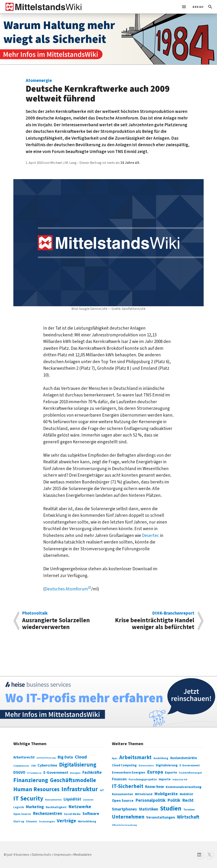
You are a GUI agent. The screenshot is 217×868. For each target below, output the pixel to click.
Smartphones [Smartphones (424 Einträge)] (124, 809)
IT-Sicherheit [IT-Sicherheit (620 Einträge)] (128, 786)
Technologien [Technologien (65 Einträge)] (47, 822)
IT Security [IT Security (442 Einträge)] (28, 799)
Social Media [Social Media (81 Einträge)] (72, 814)
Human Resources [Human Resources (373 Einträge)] (36, 789)
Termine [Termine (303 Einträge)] (189, 810)
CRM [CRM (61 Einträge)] (33, 766)
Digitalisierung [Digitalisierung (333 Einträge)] (167, 765)
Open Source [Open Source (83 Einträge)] (22, 814)
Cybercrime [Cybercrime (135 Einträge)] (47, 765)
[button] (210, 7)
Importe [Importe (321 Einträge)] (165, 779)
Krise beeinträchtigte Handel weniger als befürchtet (154, 621)
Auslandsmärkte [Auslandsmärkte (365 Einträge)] (184, 758)
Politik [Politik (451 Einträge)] (174, 800)
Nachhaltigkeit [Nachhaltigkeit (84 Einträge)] (56, 807)
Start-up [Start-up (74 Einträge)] (19, 822)
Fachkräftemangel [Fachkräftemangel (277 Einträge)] (190, 773)
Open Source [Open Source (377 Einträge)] (123, 801)
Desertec (151, 535)
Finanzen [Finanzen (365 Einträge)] (119, 779)
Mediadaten (82, 855)
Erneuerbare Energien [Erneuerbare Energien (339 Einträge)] (129, 772)
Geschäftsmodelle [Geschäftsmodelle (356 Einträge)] (73, 780)
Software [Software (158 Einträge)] (91, 814)
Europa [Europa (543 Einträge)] (155, 772)
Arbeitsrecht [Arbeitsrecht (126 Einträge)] (24, 757)
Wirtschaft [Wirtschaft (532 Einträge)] (188, 817)
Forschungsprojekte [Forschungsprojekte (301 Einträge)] (143, 780)
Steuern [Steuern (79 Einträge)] (31, 822)
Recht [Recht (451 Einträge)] (188, 800)
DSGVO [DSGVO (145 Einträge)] (19, 773)
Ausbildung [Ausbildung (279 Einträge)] (161, 758)
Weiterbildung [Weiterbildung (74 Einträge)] (87, 822)
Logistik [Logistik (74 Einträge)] (19, 807)
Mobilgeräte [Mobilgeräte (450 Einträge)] (166, 794)
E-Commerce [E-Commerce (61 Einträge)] (34, 773)
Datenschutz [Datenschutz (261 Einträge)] (146, 766)
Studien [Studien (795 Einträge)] (171, 809)
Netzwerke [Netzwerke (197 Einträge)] (80, 807)
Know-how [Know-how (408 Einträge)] (154, 787)
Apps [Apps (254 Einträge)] (115, 758)
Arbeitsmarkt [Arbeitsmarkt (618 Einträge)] (135, 757)
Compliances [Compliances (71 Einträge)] (21, 766)
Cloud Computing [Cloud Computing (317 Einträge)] (124, 765)
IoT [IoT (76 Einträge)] (102, 790)
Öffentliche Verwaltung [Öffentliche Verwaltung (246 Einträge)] (124, 825)
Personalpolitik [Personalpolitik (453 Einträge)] (150, 800)
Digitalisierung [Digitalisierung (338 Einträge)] (78, 765)
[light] (197, 7)
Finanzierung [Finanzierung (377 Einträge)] (31, 780)
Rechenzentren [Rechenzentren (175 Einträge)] (47, 814)
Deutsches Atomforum (66, 589)
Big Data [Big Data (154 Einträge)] (65, 757)
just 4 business (18, 855)
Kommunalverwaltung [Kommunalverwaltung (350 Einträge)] (184, 787)
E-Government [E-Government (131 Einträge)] (56, 773)
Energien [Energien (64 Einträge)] (75, 773)
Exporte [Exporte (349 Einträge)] (171, 772)
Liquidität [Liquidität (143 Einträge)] (72, 799)
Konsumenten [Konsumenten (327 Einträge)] (122, 794)
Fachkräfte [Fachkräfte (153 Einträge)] (92, 772)
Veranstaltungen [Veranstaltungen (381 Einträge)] (161, 817)
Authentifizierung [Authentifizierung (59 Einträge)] (46, 758)
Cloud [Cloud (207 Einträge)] (81, 757)
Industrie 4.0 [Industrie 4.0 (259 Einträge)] (180, 780)
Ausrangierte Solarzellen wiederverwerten (63, 621)
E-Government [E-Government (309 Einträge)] (190, 765)
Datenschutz (41, 855)
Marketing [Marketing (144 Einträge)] (35, 807)
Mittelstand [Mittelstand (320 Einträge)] (144, 794)
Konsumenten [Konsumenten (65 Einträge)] (53, 800)
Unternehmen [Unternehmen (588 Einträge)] (128, 817)
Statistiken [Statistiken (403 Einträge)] (148, 809)
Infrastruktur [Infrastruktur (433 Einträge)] (80, 789)
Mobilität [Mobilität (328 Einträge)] (186, 794)
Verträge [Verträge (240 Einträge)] (66, 821)
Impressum (62, 855)
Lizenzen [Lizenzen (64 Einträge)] (88, 800)
